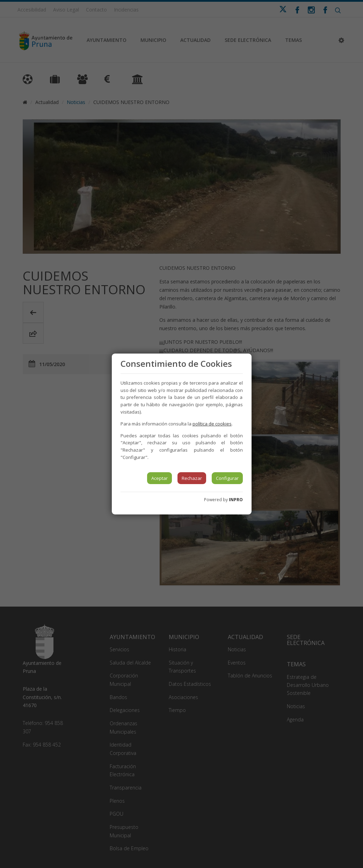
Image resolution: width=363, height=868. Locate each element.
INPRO (236, 500)
